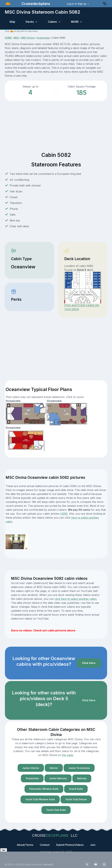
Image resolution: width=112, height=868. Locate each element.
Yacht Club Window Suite (40, 799)
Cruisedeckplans (35, 4)
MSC (17, 38)
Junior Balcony (58, 778)
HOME (8, 38)
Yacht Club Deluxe (76, 799)
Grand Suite (76, 789)
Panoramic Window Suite (44, 789)
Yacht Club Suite (56, 810)
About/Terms (25, 845)
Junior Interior (31, 768)
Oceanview (44, 38)
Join (93, 845)
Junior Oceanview (79, 768)
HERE (64, 514)
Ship (12, 22)
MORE (75, 22)
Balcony (82, 778)
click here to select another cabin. (76, 599)
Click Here (89, 663)
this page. (68, 755)
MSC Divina (28, 38)
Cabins (52, 22)
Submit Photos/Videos (70, 845)
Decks (30, 22)
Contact (45, 845)
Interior (54, 768)
